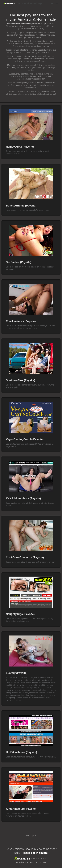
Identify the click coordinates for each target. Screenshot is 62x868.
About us (33, 862)
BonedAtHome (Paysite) (21, 206)
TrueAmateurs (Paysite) (21, 321)
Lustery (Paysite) (17, 673)
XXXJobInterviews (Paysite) (23, 498)
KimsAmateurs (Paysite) (21, 809)
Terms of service (21, 862)
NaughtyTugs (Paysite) (20, 614)
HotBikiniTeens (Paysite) (21, 752)
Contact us (43, 862)
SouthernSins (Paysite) (20, 380)
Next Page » (31, 835)
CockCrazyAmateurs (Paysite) (25, 557)
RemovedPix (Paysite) (20, 147)
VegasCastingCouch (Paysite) (25, 439)
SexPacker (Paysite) (19, 262)
